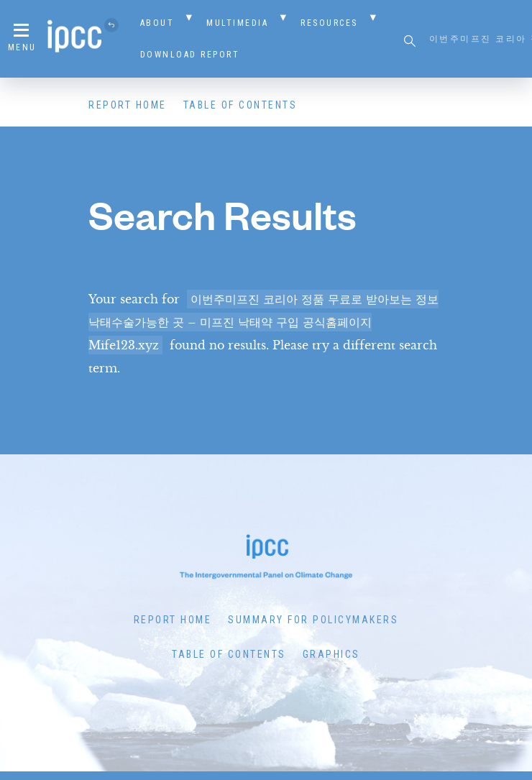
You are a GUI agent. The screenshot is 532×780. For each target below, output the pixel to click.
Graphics (331, 654)
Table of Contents (240, 105)
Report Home (128, 105)
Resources (329, 23)
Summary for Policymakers (313, 620)
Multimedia (237, 23)
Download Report (190, 55)
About (157, 23)
